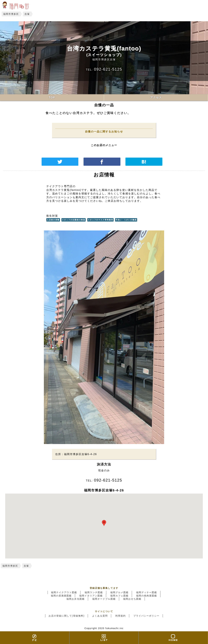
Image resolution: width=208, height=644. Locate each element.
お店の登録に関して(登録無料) (67, 616)
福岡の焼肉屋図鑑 (147, 596)
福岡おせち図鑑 (132, 599)
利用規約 (121, 616)
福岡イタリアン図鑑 (91, 596)
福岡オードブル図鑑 (104, 599)
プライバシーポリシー (146, 616)
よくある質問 (100, 616)
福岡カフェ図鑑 (119, 596)
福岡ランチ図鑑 (94, 592)
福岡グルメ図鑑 (119, 592)
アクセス (156, 97)
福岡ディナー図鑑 (147, 592)
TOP (52, 97)
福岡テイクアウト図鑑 (64, 592)
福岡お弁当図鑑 (76, 599)
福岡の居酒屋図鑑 (61, 596)
